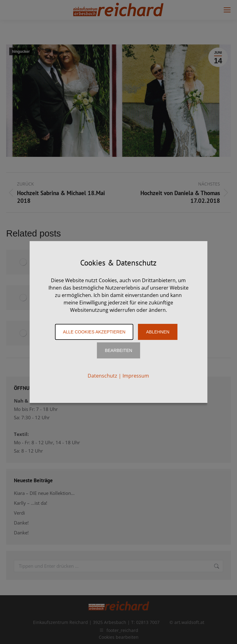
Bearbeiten (119, 350)
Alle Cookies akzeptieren (94, 332)
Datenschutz (102, 376)
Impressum (136, 376)
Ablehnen (158, 332)
